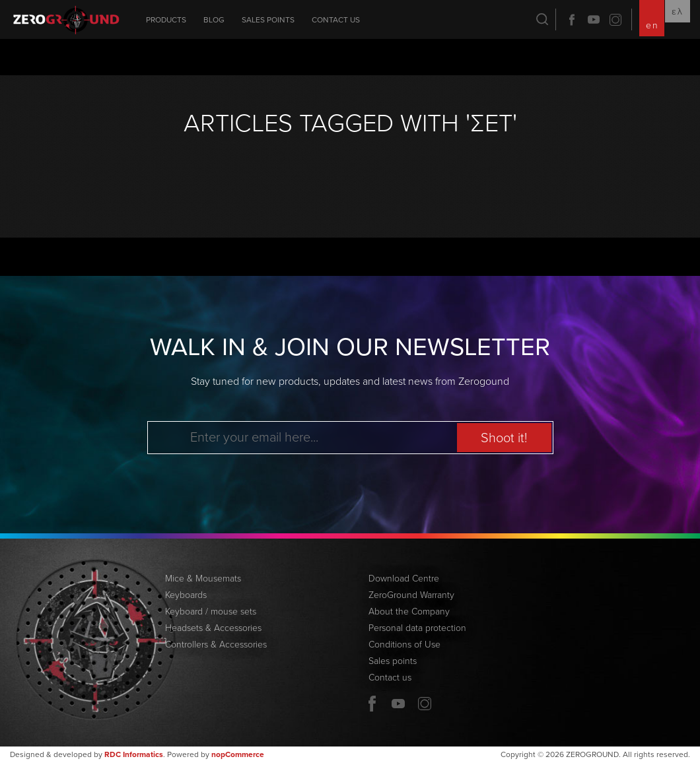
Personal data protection (417, 628)
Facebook (572, 20)
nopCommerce (238, 754)
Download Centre (404, 579)
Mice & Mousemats (203, 579)
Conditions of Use (404, 645)
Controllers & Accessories (216, 645)
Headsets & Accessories (213, 628)
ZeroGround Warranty (411, 595)
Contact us (336, 20)
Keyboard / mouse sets (211, 612)
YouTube (594, 20)
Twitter (615, 20)
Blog (214, 20)
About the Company (409, 612)
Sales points (268, 20)
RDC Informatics (134, 754)
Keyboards (186, 595)
